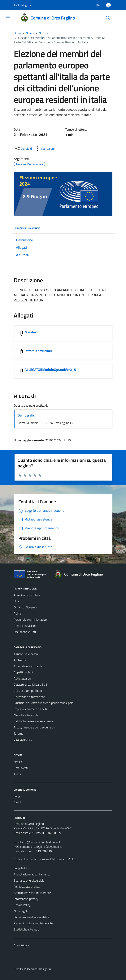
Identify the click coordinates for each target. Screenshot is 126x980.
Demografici (26, 415)
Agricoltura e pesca (26, 654)
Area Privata (22, 945)
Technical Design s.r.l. (40, 969)
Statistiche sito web (26, 929)
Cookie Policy (22, 905)
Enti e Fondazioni (25, 626)
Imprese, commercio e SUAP (32, 709)
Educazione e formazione (30, 697)
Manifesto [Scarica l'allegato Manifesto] (32, 332)
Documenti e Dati (25, 632)
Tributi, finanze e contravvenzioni (35, 727)
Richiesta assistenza (27, 887)
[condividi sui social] (24, 149)
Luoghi (18, 796)
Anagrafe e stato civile (28, 666)
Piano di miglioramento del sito (33, 923)
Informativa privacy (26, 899)
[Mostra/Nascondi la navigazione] (8, 18)
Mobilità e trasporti (26, 715)
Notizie (18, 762)
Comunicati (21, 768)
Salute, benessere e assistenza (33, 721)
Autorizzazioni (23, 678)
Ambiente (20, 660)
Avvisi (17, 774)
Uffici (17, 601)
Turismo (19, 733)
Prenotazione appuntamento (32, 874)
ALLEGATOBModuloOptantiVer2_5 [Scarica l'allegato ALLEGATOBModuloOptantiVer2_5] (50, 370)
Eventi (18, 802)
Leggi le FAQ (22, 868)
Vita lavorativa (23, 740)
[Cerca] (108, 18)
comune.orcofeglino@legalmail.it (41, 847)
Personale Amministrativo (30, 620)
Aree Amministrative (27, 595)
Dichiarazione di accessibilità (32, 917)
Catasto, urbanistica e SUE (30, 684)
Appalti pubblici (23, 672)
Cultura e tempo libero (28, 691)
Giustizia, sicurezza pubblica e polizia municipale (44, 703)
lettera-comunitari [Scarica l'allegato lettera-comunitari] (38, 351)
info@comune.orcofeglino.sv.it (41, 842)
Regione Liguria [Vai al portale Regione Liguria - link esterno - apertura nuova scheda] (22, 5)
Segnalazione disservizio (29, 880)
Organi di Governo (25, 607)
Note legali (21, 911)
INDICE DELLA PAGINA (63, 228)
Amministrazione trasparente (32, 893)
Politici (18, 613)
